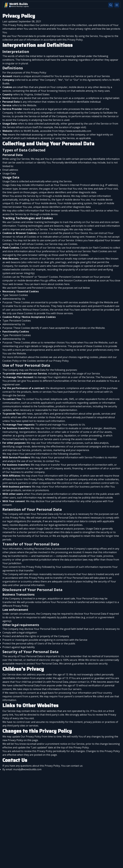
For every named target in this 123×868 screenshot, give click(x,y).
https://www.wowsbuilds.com (75, 131)
